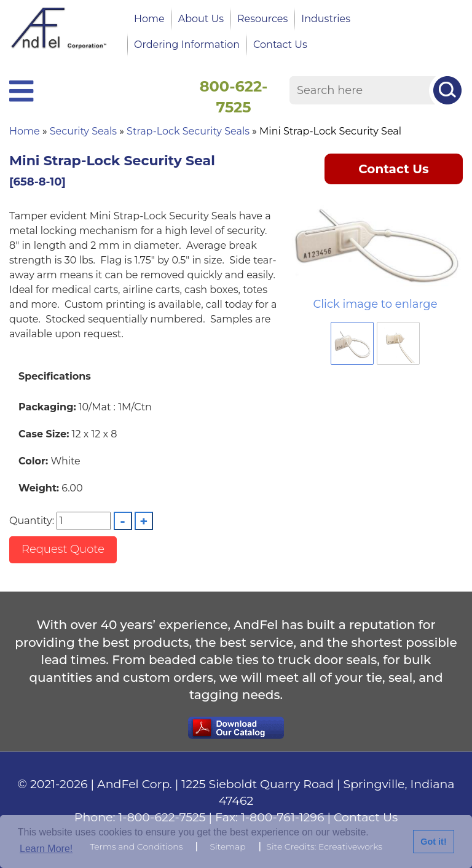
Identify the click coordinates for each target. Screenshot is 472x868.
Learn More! (46, 849)
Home (149, 19)
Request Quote (63, 549)
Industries (326, 19)
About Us (201, 19)
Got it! (433, 842)
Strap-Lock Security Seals (188, 131)
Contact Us (280, 45)
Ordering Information (187, 45)
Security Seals (83, 131)
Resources (262, 19)
